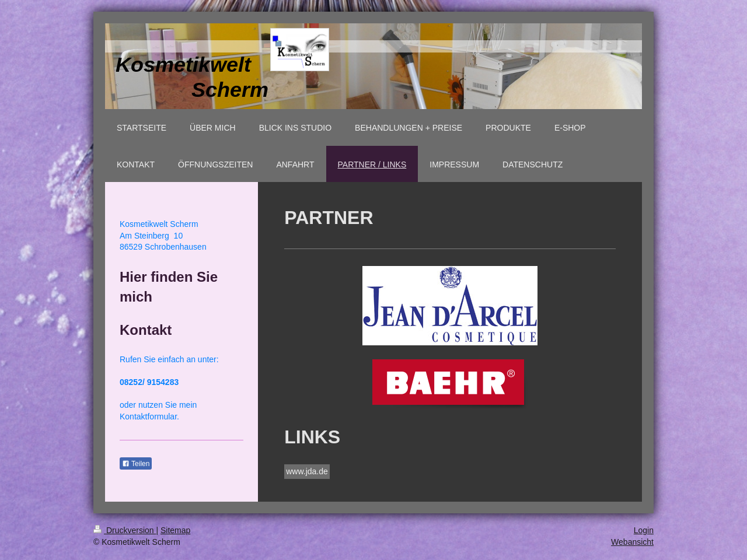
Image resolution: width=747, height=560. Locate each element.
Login (644, 530)
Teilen (136, 464)
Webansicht (632, 542)
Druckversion (125, 530)
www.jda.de (307, 471)
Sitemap (175, 530)
